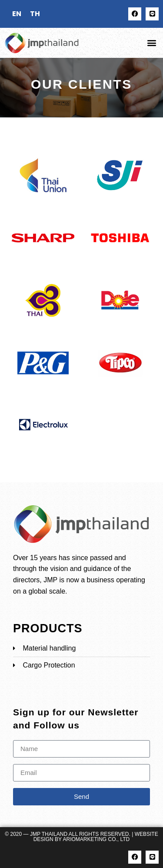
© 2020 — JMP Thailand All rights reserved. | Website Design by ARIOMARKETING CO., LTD (81, 837)
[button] (151, 43)
